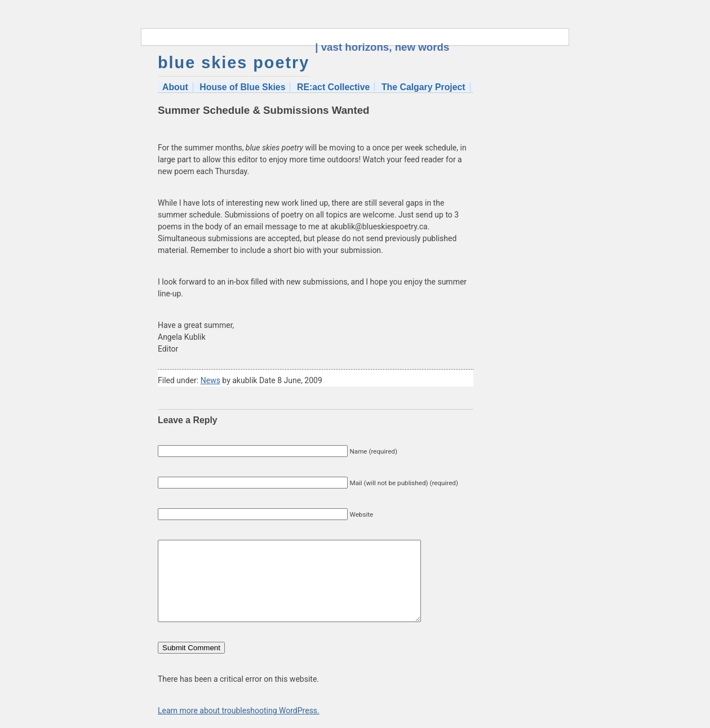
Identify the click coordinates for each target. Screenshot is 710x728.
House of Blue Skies (242, 87)
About (175, 87)
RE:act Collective (333, 87)
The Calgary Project (423, 87)
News (210, 380)
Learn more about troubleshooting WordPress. (239, 711)
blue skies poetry (234, 63)
